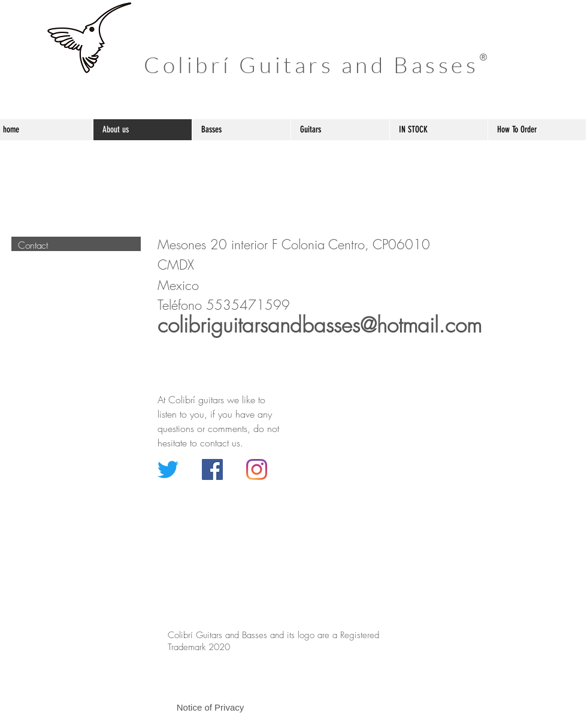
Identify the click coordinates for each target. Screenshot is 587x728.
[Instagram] (257, 469)
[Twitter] (168, 469)
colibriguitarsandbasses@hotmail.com (320, 325)
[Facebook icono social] (212, 469)
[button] (210, 707)
